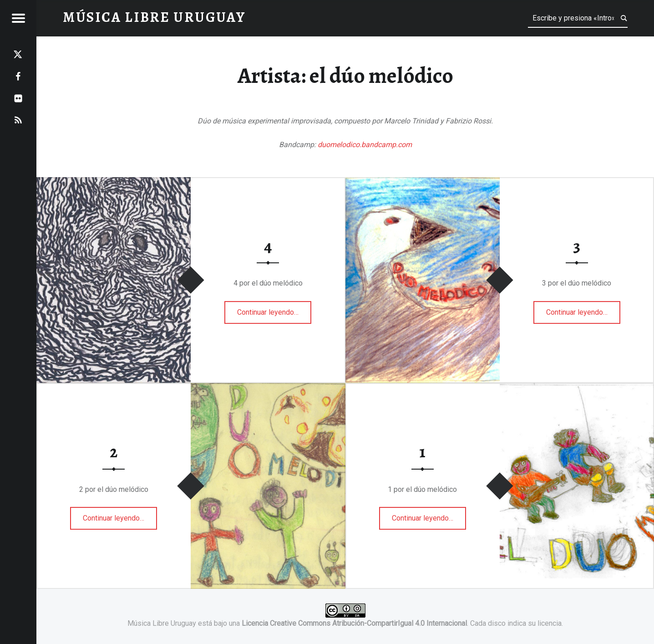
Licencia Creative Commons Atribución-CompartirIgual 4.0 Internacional (354, 623)
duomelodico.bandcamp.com (365, 145)
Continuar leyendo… (270, 309)
